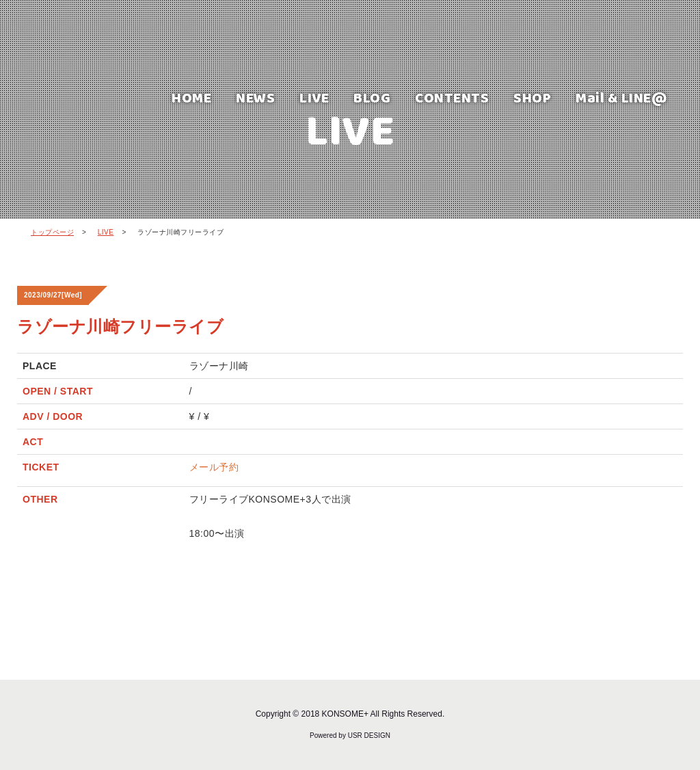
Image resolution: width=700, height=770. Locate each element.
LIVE (314, 97)
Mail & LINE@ (621, 97)
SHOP (532, 97)
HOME (191, 97)
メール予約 (214, 467)
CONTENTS (452, 97)
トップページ (52, 232)
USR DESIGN (369, 735)
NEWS (255, 97)
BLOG (372, 97)
